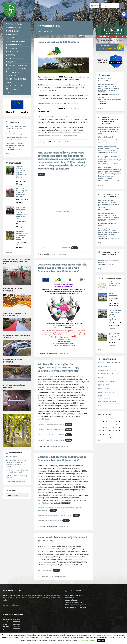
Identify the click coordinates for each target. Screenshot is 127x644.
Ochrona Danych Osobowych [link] (14, 60)
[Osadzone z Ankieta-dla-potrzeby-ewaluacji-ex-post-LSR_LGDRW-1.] (63, 211)
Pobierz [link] (41, 174)
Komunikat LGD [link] (64, 142)
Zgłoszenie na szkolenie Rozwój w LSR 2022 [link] (51, 424)
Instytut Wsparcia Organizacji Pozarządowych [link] (107, 39)
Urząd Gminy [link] (18, 31)
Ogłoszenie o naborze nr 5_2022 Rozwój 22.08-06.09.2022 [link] (55, 515)
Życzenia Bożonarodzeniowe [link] (15, 481)
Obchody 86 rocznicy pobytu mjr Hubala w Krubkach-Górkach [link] (22, 235)
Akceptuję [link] (101, 640)
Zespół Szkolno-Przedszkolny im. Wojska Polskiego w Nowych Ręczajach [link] (115, 315)
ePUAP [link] (101, 377)
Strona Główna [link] (15, 24)
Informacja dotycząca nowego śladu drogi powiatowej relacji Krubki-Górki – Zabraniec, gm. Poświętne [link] (16, 463)
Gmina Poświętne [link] (17, 28)
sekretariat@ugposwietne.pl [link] (80, 605)
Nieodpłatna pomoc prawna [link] (16, 81)
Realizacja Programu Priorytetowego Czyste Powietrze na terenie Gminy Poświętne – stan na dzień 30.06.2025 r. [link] (109, 232)
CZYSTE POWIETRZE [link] (16, 86)
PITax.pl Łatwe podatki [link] (119, 40)
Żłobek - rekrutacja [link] (17, 69)
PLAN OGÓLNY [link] (19, 89)
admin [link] (55, 142)
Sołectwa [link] (10, 38)
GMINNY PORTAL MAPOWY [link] (107, 392)
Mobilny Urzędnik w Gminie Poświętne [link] (109, 261)
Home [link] (40, 31)
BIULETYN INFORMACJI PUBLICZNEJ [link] (110, 363)
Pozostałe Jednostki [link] (17, 41)
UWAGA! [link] (8, 132)
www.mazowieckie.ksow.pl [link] (53, 103)
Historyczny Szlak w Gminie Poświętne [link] (114, 284)
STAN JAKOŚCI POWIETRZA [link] (107, 370)
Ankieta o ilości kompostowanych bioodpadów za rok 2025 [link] (17, 471)
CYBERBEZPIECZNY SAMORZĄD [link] (16, 138)
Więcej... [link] (9, 252)
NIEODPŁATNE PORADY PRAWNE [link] (109, 381)
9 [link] (113, 428)
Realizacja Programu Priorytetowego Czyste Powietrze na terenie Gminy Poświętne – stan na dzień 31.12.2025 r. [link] (109, 88)
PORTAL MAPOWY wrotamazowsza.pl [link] (105, 397)
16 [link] (113, 431)
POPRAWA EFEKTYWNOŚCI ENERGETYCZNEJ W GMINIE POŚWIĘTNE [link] (15, 145)
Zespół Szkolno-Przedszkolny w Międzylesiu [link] (115, 335)
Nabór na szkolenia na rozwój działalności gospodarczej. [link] (62, 539)
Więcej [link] (8, 154)
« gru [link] (100, 440)
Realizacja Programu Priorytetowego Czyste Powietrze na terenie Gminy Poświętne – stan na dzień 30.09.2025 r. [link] (109, 217)
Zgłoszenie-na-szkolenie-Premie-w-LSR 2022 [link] (51, 430)
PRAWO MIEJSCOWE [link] (105, 367)
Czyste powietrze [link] (114, 94)
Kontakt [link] (18, 93)
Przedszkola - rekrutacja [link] (13, 74)
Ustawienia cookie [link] (88, 640)
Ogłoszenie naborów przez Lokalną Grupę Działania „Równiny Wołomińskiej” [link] (62, 458)
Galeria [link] (11, 55)
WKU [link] (100, 405)
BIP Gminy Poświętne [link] (11, 605)
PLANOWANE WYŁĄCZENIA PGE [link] (108, 374)
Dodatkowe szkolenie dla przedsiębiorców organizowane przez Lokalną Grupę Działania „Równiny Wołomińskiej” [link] (62, 268)
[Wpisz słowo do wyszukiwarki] (113, 6)
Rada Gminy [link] (18, 34)
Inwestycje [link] (19, 128)
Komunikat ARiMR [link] (114, 143)
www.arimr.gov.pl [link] (73, 103)
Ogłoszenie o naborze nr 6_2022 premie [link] (49, 520)
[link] (124, 14)
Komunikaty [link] (13, 48)
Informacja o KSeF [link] (12, 457)
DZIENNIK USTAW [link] (104, 385)
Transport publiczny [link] (17, 65)
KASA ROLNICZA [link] (104, 389)
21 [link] (107, 434)
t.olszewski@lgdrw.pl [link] (46, 562)
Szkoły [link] (113, 328)
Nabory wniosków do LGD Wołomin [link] (58, 42)
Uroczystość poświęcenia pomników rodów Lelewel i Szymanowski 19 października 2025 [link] (22, 213)
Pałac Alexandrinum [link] (114, 294)
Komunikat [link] (112, 264)
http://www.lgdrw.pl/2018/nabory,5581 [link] (63, 414)
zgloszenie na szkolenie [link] (45, 570)
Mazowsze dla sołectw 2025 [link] (16, 126)
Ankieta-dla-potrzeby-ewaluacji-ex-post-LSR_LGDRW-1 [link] (54, 248)
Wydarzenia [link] (13, 52)
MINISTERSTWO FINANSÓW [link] (107, 402)
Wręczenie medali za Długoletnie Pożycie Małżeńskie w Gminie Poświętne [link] (21, 172)
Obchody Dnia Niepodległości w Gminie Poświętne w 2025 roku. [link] (22, 193)
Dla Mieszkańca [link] (18, 45)
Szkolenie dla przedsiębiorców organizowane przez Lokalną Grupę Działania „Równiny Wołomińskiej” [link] (58, 367)
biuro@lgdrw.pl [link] (43, 403)
